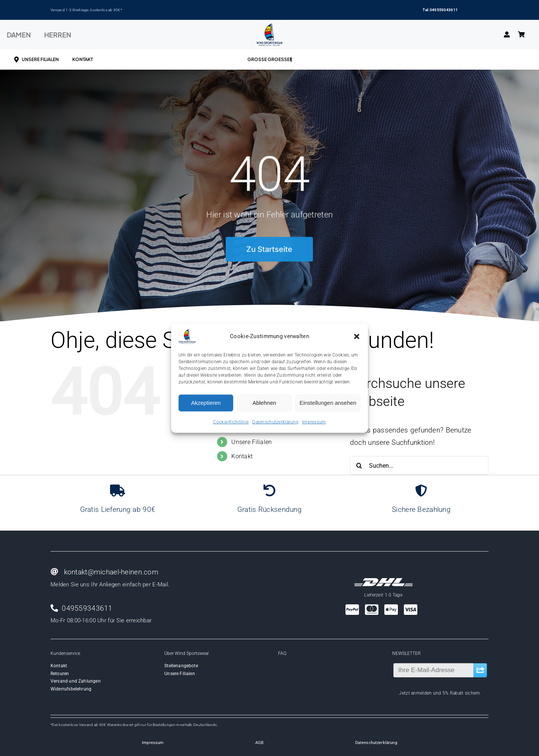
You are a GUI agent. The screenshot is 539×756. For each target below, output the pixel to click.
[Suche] (359, 465)
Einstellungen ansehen (328, 403)
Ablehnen (264, 403)
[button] (357, 336)
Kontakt (242, 456)
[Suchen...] (419, 465)
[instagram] (447, 704)
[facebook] (433, 704)
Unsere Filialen (252, 442)
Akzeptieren (206, 403)
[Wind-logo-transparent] (269, 27)
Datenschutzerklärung (275, 422)
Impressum (314, 422)
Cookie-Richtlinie (231, 422)
